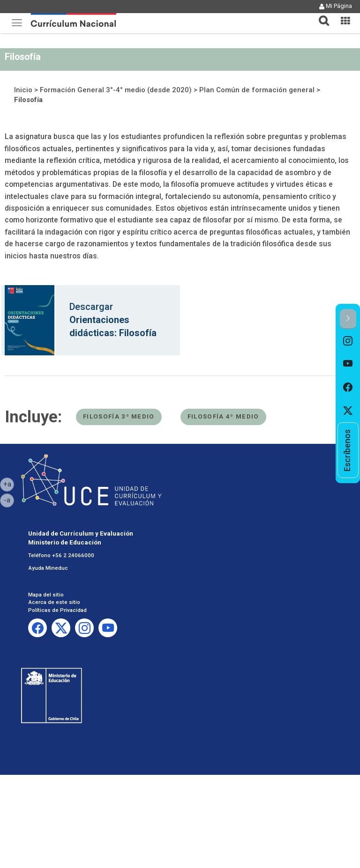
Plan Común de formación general (257, 90)
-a (9, 500)
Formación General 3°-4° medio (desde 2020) (116, 90)
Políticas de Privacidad (57, 610)
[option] (348, 341)
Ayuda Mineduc (48, 568)
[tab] (320, 15)
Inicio (23, 90)
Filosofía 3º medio (119, 416)
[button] (320, 15)
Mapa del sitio (46, 595)
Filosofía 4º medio (223, 416)
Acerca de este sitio (54, 602)
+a (9, 484)
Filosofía (28, 100)
